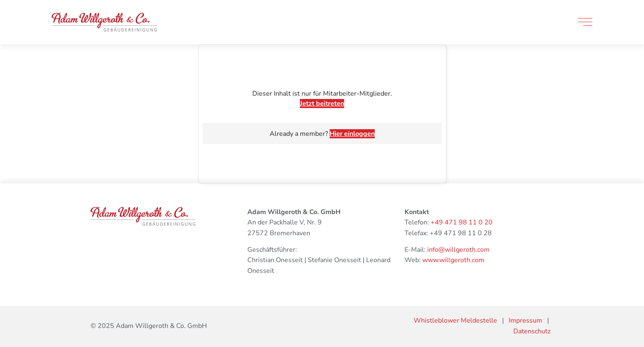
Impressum (525, 320)
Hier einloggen (352, 134)
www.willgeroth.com (453, 260)
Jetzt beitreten (322, 104)
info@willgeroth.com (458, 250)
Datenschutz (532, 331)
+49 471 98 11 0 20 (462, 222)
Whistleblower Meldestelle (455, 320)
